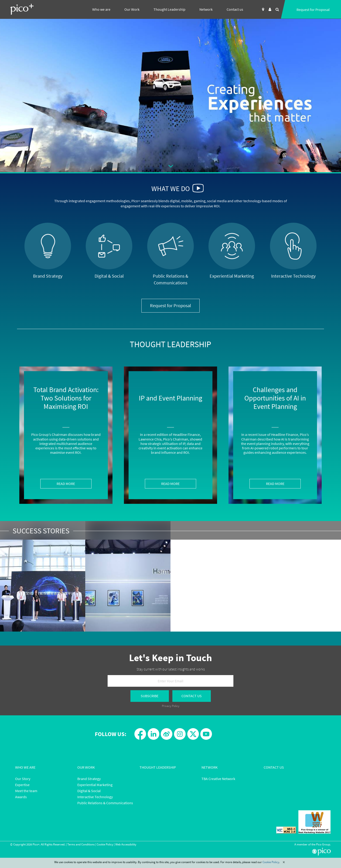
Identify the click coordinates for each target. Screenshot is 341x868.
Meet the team (26, 791)
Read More (66, 484)
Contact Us (192, 696)
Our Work (132, 9)
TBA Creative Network (218, 779)
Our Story (23, 779)
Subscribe (150, 696)
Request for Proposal (313, 10)
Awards (21, 797)
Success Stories (41, 531)
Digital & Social (89, 791)
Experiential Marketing (95, 785)
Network (206, 9)
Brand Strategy (89, 779)
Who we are (101, 9)
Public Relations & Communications (105, 803)
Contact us (235, 9)
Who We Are (25, 767)
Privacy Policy (171, 706)
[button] (198, 188)
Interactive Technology (95, 797)
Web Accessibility (126, 844)
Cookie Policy (105, 844)
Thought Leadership (169, 9)
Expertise (22, 785)
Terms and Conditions (81, 844)
